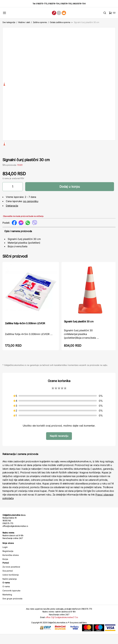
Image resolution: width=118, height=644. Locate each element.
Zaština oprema (40, 22)
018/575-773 (42, 4)
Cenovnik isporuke (11, 600)
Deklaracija (12, 215)
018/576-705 (66, 4)
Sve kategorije (9, 22)
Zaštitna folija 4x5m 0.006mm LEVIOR (25, 333)
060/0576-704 (79, 4)
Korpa (5, 569)
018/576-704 (54, 4)
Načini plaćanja (10, 589)
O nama (6, 596)
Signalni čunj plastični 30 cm (79, 331)
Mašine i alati (24, 22)
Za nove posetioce (11, 577)
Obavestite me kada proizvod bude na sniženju (23, 226)
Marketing (7, 604)
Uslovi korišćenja (11, 585)
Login (5, 557)
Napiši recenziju (59, 446)
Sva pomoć (8, 581)
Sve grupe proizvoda (12, 608)
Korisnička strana (11, 565)
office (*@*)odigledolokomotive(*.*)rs (62, 627)
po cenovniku (31, 211)
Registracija (8, 561)
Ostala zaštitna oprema (60, 22)
